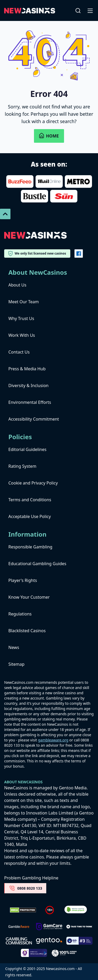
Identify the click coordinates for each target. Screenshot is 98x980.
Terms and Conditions (30, 500)
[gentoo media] (49, 941)
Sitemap (16, 664)
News (14, 647)
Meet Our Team (24, 302)
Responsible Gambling (30, 547)
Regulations (20, 614)
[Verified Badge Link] (76, 910)
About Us (17, 285)
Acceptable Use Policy (30, 516)
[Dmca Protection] (23, 910)
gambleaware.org (53, 740)
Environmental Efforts (30, 402)
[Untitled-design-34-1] (49, 927)
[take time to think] (79, 927)
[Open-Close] (91, 10)
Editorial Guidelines (27, 449)
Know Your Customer (29, 597)
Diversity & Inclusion (28, 386)
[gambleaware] (19, 927)
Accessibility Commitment (34, 419)
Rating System (22, 466)
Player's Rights (23, 580)
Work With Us (22, 335)
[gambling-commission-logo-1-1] (19, 941)
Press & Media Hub (27, 369)
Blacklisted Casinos (27, 631)
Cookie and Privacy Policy (33, 483)
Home (49, 136)
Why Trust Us (21, 318)
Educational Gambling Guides (37, 564)
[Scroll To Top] (5, 214)
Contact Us (19, 352)
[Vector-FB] (79, 254)
